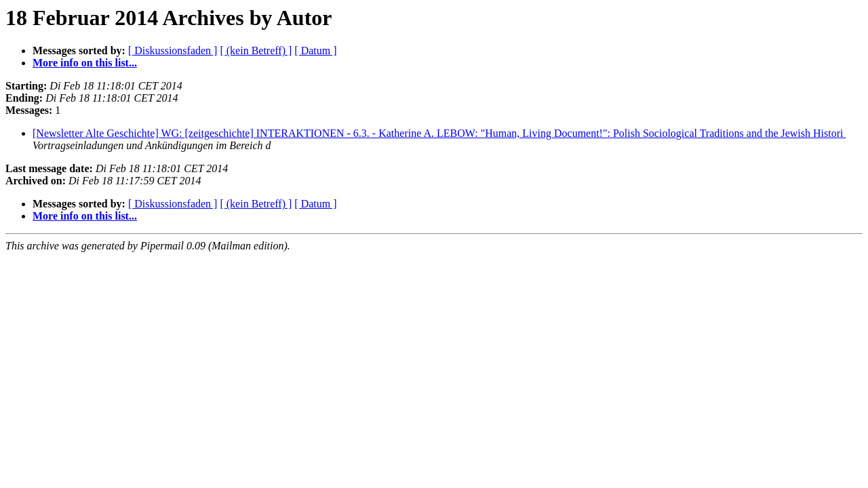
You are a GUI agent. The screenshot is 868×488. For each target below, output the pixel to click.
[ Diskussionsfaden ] (173, 50)
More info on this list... (85, 63)
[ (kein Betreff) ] (256, 50)
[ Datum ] (315, 50)
